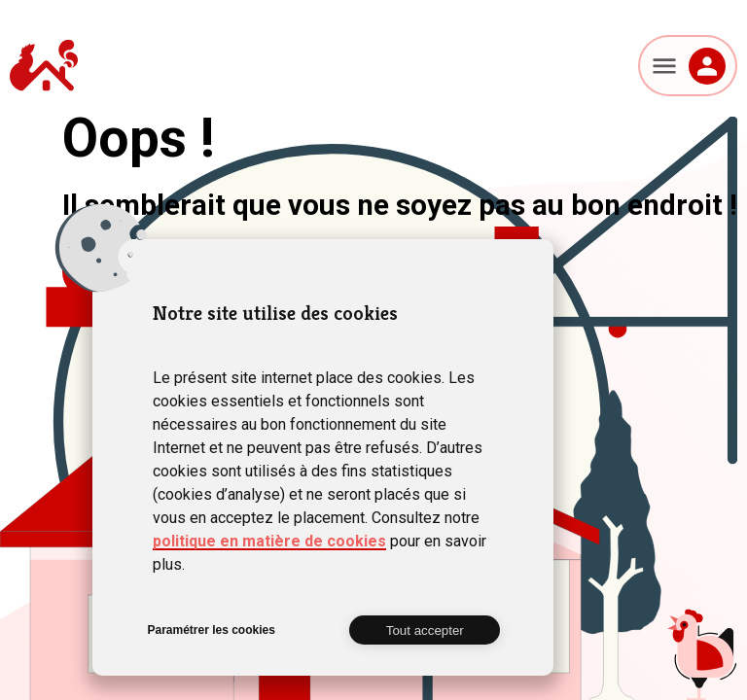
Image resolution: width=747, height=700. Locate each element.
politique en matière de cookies (269, 541)
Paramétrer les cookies (211, 630)
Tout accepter (425, 630)
